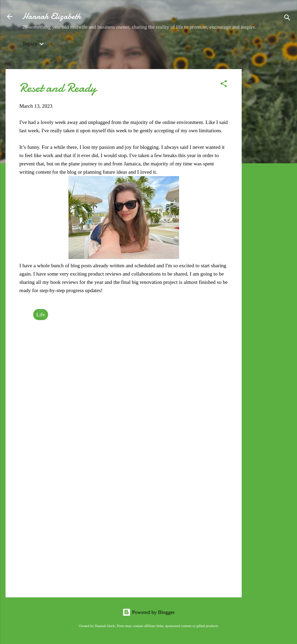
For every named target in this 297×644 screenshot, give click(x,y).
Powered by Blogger (148, 612)
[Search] (287, 19)
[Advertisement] (269, 173)
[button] (224, 85)
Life (41, 315)
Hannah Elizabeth (52, 16)
